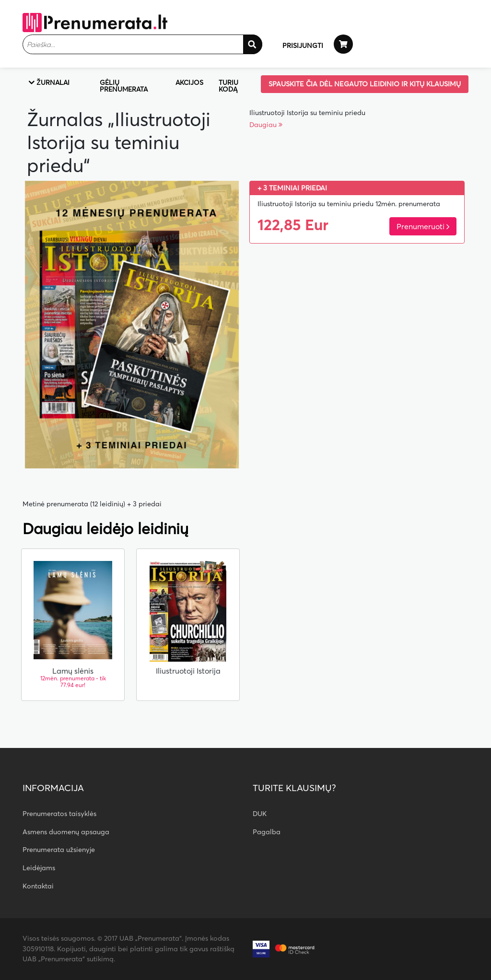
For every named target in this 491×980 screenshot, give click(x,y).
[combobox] (142, 44)
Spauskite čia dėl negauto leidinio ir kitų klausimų (365, 84)
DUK (260, 814)
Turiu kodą (228, 86)
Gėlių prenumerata (124, 86)
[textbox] (142, 45)
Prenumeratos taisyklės (59, 814)
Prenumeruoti (423, 226)
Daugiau (266, 125)
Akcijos (189, 82)
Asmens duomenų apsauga (66, 832)
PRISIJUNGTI (303, 46)
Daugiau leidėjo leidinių (105, 529)
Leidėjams (39, 868)
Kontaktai (38, 886)
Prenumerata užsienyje (59, 850)
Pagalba (267, 832)
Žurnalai (49, 82)
